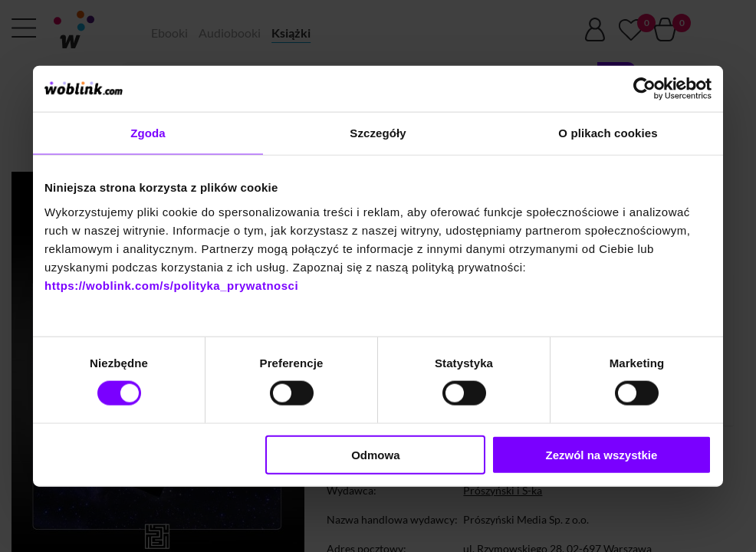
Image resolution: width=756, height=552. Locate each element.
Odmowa (375, 454)
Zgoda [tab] (148, 133)
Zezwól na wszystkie (602, 454)
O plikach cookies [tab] (608, 133)
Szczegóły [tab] (378, 133)
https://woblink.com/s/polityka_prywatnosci (171, 285)
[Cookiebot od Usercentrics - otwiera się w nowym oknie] (644, 89)
